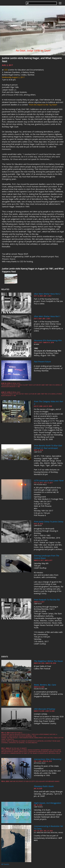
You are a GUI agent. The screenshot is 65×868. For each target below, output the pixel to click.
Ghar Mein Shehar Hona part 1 (47, 316)
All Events (5, 864)
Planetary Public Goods (44, 786)
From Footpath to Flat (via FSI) (47, 600)
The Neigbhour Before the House (48, 661)
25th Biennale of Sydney (44, 709)
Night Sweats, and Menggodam (47, 803)
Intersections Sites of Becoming (47, 759)
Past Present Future (42, 362)
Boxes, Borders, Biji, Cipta (45, 685)
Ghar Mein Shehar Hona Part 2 (47, 294)
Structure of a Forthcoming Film (48, 340)
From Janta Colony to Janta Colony (48, 522)
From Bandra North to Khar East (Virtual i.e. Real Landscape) (48, 447)
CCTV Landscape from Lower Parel (49, 481)
